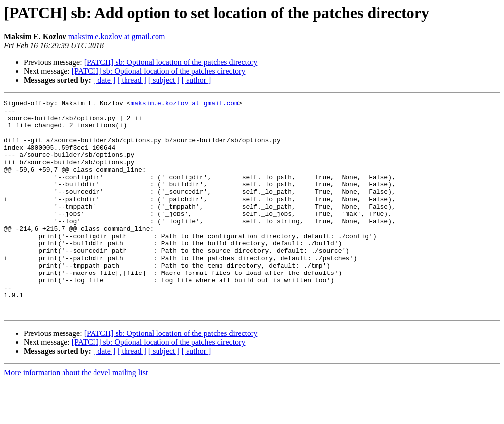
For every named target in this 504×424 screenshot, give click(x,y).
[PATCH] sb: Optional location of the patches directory (171, 62)
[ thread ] (132, 80)
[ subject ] (164, 80)
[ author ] (196, 80)
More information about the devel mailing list (76, 415)
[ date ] (104, 80)
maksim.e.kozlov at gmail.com (117, 37)
